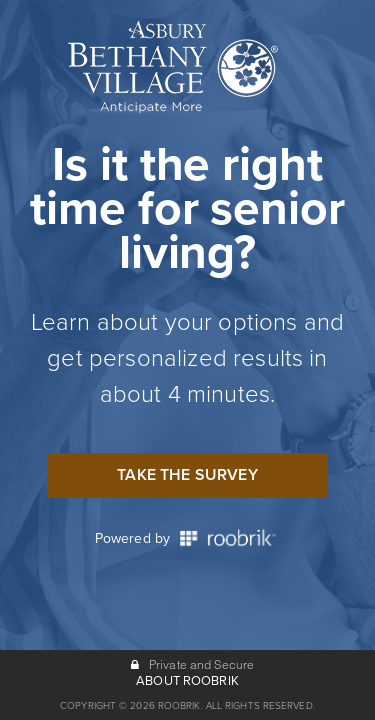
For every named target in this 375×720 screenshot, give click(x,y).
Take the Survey (187, 475)
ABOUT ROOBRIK (187, 681)
